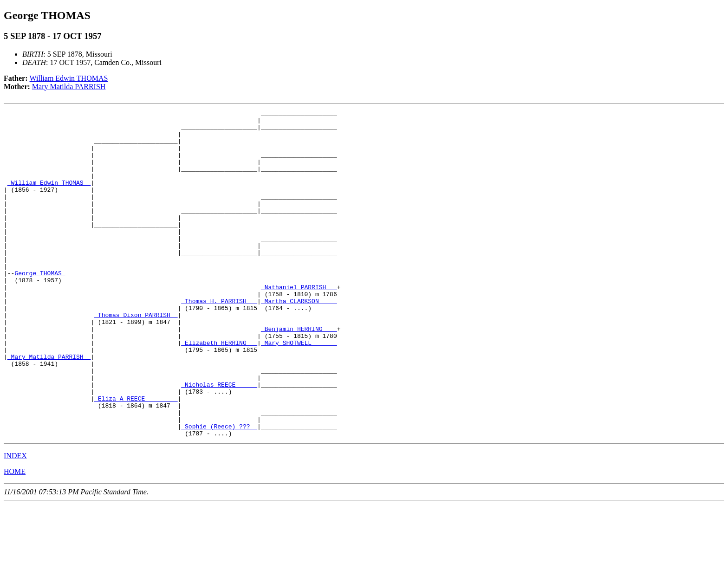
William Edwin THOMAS (69, 78)
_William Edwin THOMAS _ (49, 198)
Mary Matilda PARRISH (69, 87)
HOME (15, 537)
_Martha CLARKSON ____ (299, 340)
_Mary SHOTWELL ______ (299, 390)
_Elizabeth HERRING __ (219, 390)
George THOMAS (40, 306)
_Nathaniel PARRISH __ (299, 323)
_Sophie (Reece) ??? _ (219, 490)
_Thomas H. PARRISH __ (219, 340)
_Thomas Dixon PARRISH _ (136, 356)
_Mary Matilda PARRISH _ (49, 407)
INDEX (15, 521)
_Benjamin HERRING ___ (299, 373)
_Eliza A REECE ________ (136, 457)
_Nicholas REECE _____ (219, 440)
